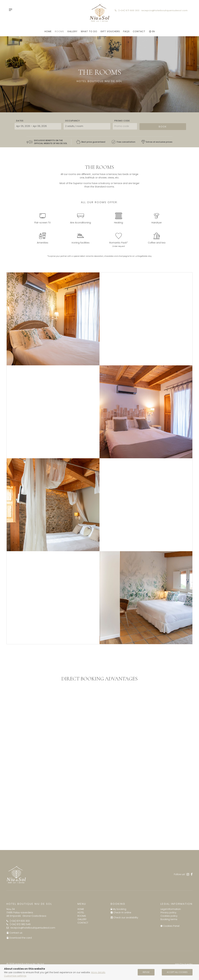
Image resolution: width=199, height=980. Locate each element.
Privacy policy (168, 912)
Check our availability (124, 917)
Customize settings (15, 976)
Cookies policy (169, 915)
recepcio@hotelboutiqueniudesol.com (164, 10)
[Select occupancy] (87, 126)
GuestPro (189, 964)
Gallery (82, 919)
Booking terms (169, 919)
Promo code (122, 120)
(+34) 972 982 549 (18, 924)
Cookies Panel (170, 925)
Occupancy (72, 120)
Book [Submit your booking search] (163, 126)
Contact (83, 922)
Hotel (81, 912)
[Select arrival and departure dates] (38, 126)
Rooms (82, 915)
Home (81, 909)
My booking (118, 909)
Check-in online (121, 912)
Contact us (14, 932)
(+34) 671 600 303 (127, 10)
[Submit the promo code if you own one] (125, 126)
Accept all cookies (177, 972)
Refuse (146, 972)
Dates (20, 120)
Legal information (171, 909)
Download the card (19, 937)
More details (98, 972)
